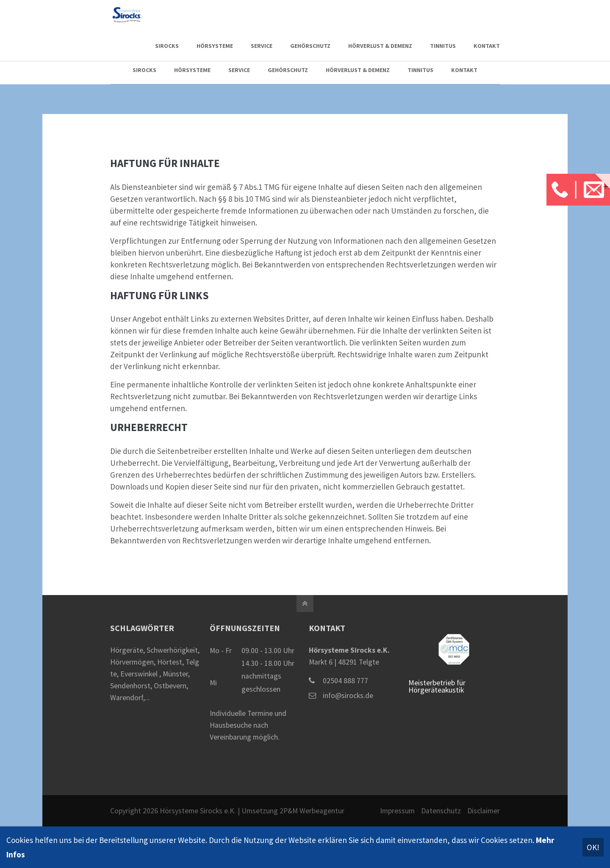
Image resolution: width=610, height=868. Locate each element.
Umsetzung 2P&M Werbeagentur (293, 811)
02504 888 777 (345, 681)
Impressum (397, 811)
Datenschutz (441, 811)
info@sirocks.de (348, 696)
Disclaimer (484, 811)
